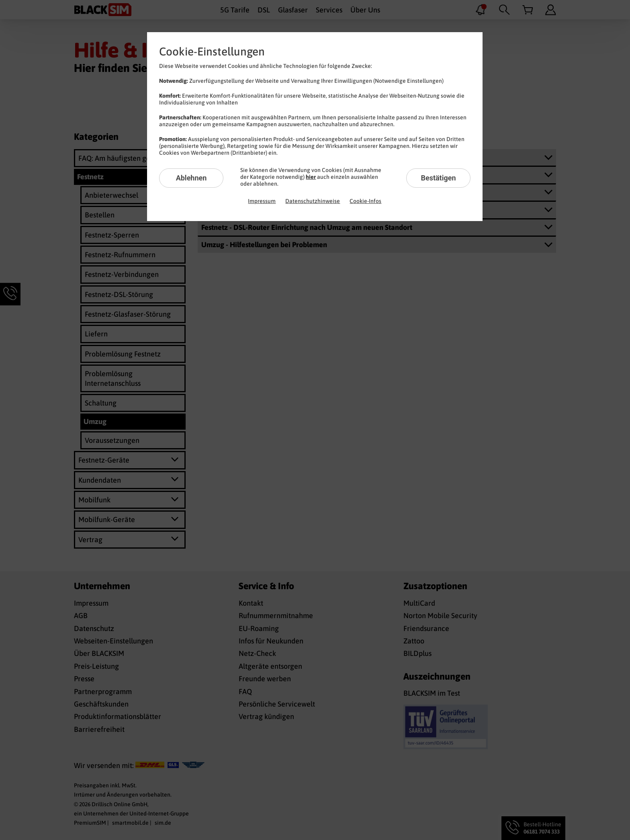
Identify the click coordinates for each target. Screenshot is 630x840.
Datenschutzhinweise (313, 201)
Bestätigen (438, 178)
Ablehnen (191, 178)
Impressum (262, 201)
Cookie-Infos (365, 201)
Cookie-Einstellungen (212, 51)
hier (311, 177)
